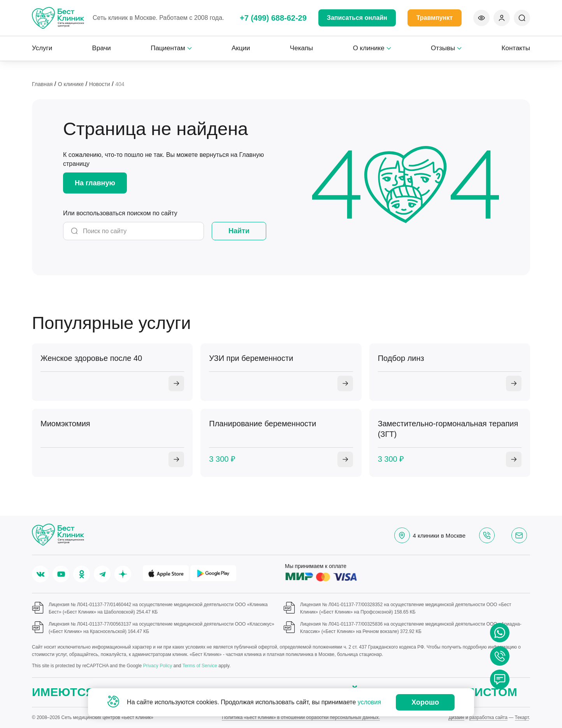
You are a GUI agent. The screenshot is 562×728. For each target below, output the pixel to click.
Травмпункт (435, 18)
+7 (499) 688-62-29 (273, 18)
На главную (95, 183)
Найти (239, 231)
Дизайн (456, 717)
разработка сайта (488, 717)
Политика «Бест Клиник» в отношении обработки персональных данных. (301, 717)
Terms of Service (200, 666)
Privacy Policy (157, 666)
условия (369, 702)
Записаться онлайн (357, 18)
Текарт (522, 717)
